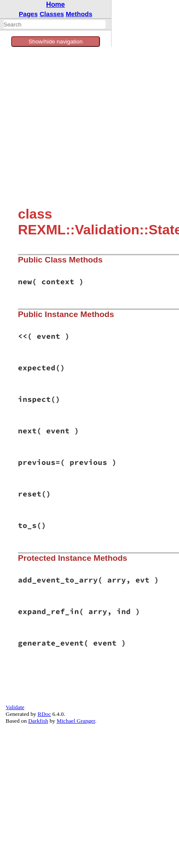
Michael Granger (76, 721)
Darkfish (38, 721)
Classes (52, 14)
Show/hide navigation (56, 42)
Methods (79, 14)
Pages (28, 14)
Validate (15, 707)
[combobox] (54, 24)
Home (56, 4)
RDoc (44, 714)
